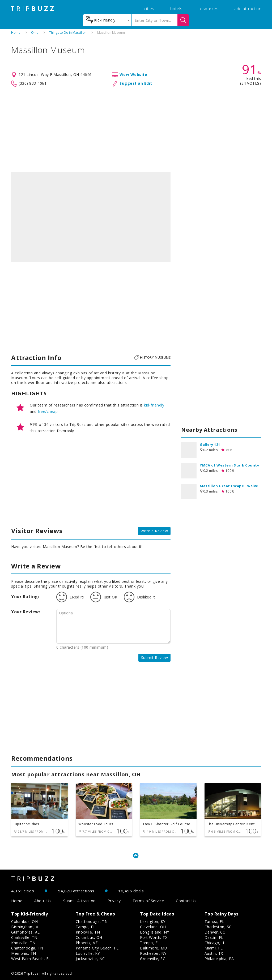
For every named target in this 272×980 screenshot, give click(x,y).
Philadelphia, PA (219, 959)
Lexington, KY (153, 921)
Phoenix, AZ (87, 943)
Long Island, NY (155, 932)
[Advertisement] (136, 130)
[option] (91, 217)
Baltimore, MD (154, 948)
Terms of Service (148, 901)
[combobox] (107, 20)
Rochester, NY (153, 953)
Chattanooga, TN (27, 948)
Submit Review (155, 658)
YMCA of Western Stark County (229, 465)
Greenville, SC (153, 959)
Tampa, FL (86, 927)
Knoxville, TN (23, 943)
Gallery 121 (210, 444)
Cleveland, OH (153, 927)
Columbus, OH (24, 921)
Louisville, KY (88, 953)
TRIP (33, 8)
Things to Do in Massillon (68, 33)
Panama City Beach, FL (97, 948)
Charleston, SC (218, 927)
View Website (133, 74)
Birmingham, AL (26, 927)
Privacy (114, 901)
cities (149, 8)
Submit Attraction (79, 901)
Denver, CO (215, 932)
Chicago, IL (215, 943)
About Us (43, 901)
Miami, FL (214, 948)
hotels (176, 8)
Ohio (35, 33)
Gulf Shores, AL (25, 932)
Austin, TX (214, 953)
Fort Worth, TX (154, 937)
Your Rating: (25, 597)
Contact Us (186, 901)
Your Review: (26, 612)
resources (209, 8)
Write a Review (154, 531)
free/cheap (48, 411)
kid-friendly (154, 405)
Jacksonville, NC (90, 959)
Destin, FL (214, 937)
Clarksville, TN (24, 937)
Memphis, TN (24, 953)
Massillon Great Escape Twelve (229, 486)
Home (16, 33)
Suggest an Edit (136, 83)
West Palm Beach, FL (31, 959)
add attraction (248, 8)
